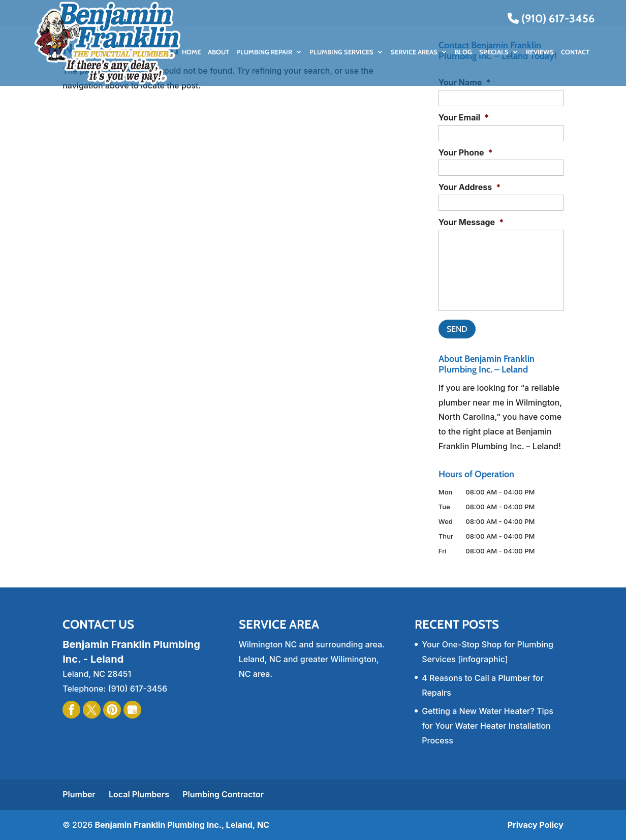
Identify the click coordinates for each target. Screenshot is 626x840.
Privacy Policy (536, 825)
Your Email (464, 117)
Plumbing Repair (264, 52)
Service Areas (414, 52)
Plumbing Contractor (223, 794)
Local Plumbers (139, 794)
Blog (463, 52)
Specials (494, 52)
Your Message (471, 222)
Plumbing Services (341, 52)
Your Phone (466, 152)
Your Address (469, 187)
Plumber (79, 794)
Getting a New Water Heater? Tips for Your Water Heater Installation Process (488, 726)
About (218, 52)
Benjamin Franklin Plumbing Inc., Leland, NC (182, 825)
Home (191, 52)
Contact (575, 52)
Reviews (540, 52)
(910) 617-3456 (551, 19)
